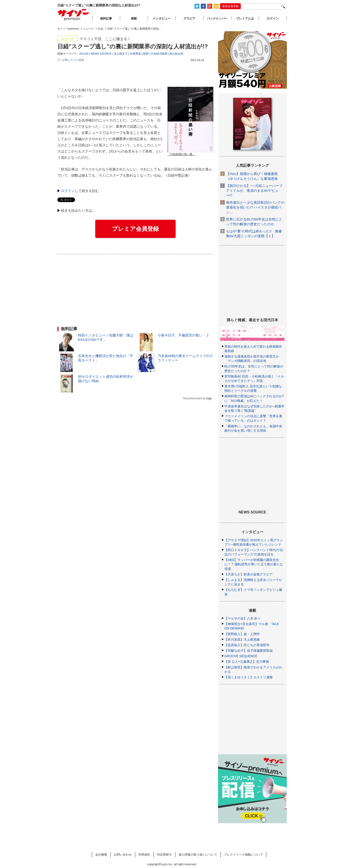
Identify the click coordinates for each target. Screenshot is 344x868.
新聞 (146, 54)
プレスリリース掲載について (243, 855)
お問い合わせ (123, 855)
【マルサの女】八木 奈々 (243, 618)
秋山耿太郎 (176, 54)
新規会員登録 (230, 6)
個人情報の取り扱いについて (198, 855)
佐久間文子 (121, 54)
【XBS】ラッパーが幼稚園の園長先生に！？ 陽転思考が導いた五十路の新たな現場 (254, 564)
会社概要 (101, 855)
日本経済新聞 (159, 54)
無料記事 (106, 18)
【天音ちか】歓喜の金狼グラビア (249, 574)
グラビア (189, 18)
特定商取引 (164, 855)
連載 (134, 18)
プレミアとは (245, 18)
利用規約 (144, 855)
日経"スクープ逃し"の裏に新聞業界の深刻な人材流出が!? (133, 46)
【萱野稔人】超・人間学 (242, 634)
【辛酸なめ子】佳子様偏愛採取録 (249, 651)
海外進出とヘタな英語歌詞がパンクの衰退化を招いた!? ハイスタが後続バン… (255, 207)
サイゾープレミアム (74, 15)
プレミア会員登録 (135, 229)
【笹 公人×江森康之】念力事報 (247, 662)
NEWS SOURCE (101, 54)
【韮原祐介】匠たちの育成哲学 (247, 645)
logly (209, 398)
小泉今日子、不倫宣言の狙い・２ (183, 335)
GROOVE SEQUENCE (241, 656)
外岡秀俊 (135, 54)
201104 (84, 54)
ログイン (68, 191)
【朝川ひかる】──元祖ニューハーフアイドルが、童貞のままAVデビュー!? (254, 190)
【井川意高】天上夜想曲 (242, 640)
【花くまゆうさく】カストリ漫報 (249, 677)
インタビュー (162, 18)
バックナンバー (217, 18)
